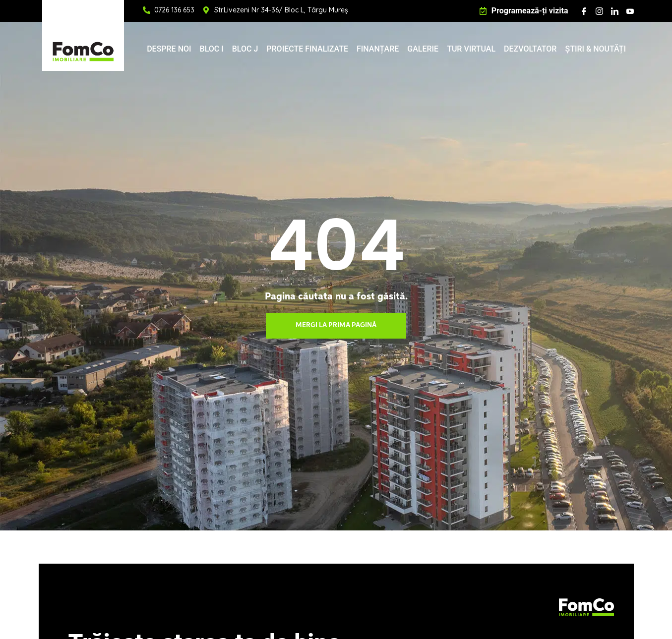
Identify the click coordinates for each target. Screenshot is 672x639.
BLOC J (245, 49)
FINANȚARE (378, 49)
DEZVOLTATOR (530, 49)
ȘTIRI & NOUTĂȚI (595, 49)
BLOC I (212, 49)
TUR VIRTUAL (471, 49)
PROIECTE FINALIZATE (307, 49)
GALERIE (423, 49)
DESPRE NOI (169, 49)
